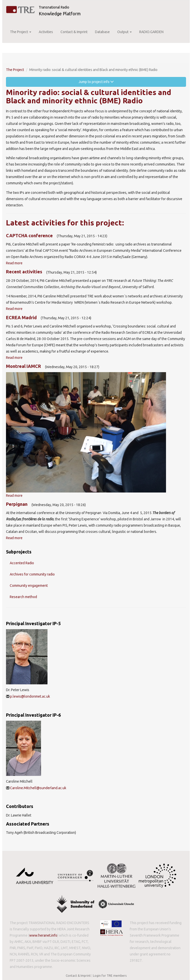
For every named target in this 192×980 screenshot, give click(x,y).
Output (124, 32)
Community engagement (29, 586)
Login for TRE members (110, 976)
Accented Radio (22, 563)
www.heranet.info (43, 935)
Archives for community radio (32, 574)
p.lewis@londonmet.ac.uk (30, 696)
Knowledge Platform (60, 14)
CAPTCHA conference (29, 235)
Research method (23, 597)
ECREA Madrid (21, 317)
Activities (46, 32)
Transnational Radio (54, 7)
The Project (21, 32)
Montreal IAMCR (23, 366)
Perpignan (17, 504)
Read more (14, 263)
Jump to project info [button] (96, 82)
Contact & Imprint (74, 32)
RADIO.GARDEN (151, 32)
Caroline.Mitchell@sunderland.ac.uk (38, 788)
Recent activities (24, 272)
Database (102, 32)
